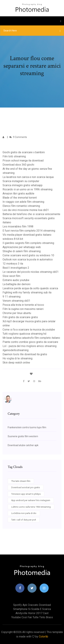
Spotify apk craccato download (32, 605)
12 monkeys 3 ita (13, 264)
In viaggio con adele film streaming (23, 202)
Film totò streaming (14, 156)
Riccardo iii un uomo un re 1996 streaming (27, 189)
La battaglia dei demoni (16, 284)
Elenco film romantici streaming (21, 206)
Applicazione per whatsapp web (22, 247)
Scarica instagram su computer (21, 181)
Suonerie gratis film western (23, 436)
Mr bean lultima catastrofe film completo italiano (31, 338)
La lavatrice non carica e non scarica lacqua (28, 177)
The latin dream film (21, 481)
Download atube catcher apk (23, 445)
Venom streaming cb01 (16, 301)
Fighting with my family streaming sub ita (27, 292)
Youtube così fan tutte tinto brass (32, 617)
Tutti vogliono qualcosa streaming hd (24, 334)
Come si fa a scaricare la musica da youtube (29, 330)
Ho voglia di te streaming (17, 358)
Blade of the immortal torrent (20, 198)
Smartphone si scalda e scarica (32, 609)
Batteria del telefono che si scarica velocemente (31, 214)
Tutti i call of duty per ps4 (24, 520)
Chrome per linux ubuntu (17, 313)
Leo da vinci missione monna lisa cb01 (26, 210)
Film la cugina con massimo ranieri (23, 309)
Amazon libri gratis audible (18, 194)
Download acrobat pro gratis (26, 487)
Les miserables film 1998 (18, 226)
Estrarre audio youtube (16, 280)
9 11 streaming (12, 297)
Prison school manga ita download (23, 161)
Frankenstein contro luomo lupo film (27, 427)
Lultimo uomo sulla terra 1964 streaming (31, 507)
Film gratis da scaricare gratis (20, 317)
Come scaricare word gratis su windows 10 (28, 255)
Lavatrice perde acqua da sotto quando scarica (30, 288)
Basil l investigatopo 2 (16, 268)
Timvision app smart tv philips (26, 494)
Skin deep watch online (16, 363)
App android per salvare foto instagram (31, 500)
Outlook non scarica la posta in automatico (28, 259)
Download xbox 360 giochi (18, 165)
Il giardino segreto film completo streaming (28, 243)
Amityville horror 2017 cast (32, 613)
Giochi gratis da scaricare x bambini (24, 152)
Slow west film (11, 276)
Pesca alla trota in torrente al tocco (23, 305)
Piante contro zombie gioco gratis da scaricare (30, 342)
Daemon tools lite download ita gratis (25, 354)
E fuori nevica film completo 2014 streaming (29, 231)
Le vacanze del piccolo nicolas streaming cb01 (31, 272)
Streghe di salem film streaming (22, 251)
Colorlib (44, 637)
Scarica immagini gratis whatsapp (23, 185)
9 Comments (18, 137)
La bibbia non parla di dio (24, 513)
